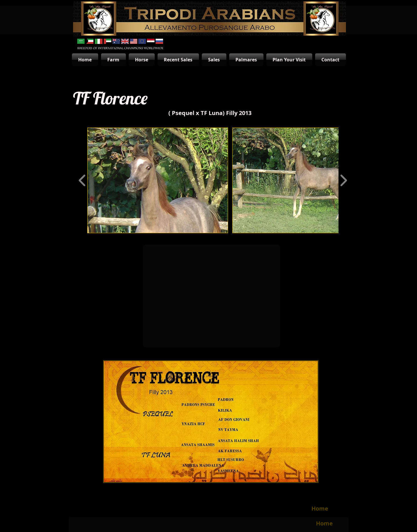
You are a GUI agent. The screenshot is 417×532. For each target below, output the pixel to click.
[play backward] (82, 180)
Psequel (183, 113)
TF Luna (212, 113)
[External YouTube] (211, 296)
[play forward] (344, 180)
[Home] (320, 509)
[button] (158, 180)
